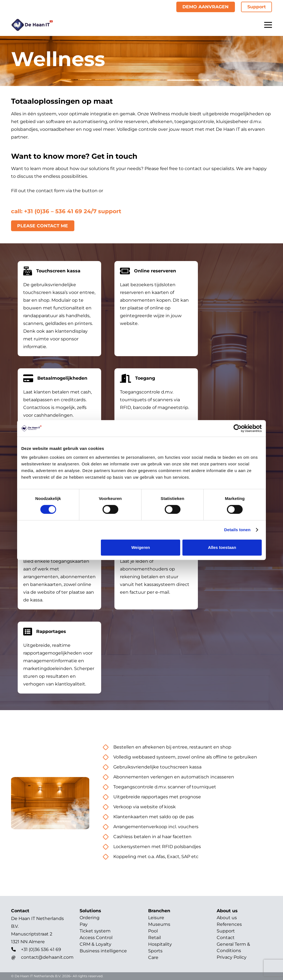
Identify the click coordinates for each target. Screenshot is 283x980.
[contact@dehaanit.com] (16, 957)
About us (227, 918)
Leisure (156, 918)
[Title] (32, 25)
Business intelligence (103, 951)
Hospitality (160, 944)
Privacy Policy (232, 957)
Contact (226, 938)
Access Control (96, 938)
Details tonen (237, 530)
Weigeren (141, 547)
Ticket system (95, 931)
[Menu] (268, 25)
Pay (84, 924)
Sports (155, 951)
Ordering (90, 918)
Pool (153, 931)
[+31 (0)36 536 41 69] (16, 950)
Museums (159, 924)
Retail (154, 938)
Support (226, 931)
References (229, 924)
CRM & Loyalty (95, 944)
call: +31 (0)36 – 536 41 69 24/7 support (66, 211)
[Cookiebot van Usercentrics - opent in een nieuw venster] (238, 428)
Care (153, 957)
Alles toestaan (222, 547)
